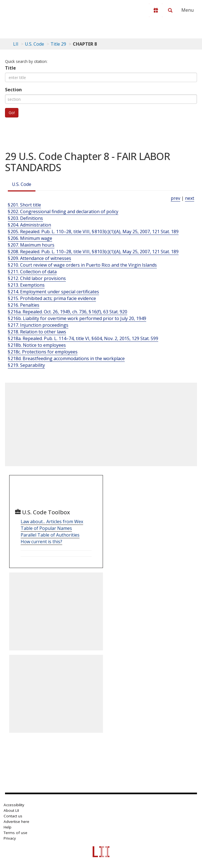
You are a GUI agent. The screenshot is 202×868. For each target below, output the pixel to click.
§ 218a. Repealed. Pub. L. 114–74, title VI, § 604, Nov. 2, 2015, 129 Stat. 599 (83, 338)
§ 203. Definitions (25, 218)
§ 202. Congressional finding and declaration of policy (63, 212)
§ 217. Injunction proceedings (38, 325)
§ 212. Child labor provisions (37, 278)
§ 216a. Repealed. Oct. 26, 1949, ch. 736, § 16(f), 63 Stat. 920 (68, 312)
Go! (12, 113)
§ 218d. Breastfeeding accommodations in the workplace (66, 358)
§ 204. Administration (29, 225)
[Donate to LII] (156, 10)
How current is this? (41, 542)
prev (175, 198)
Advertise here (16, 822)
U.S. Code (22, 184)
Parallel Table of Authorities (50, 535)
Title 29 (58, 44)
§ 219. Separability (26, 365)
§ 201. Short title (24, 205)
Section (13, 90)
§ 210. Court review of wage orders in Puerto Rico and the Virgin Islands (82, 265)
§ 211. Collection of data (32, 272)
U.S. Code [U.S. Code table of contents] (34, 44)
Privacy (10, 838)
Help (8, 827)
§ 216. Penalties (24, 305)
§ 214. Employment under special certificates (53, 292)
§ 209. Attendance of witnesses (39, 258)
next (190, 198)
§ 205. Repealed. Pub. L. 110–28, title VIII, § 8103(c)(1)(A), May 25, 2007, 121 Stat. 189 (93, 232)
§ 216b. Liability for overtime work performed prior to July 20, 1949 (77, 318)
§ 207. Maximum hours (31, 245)
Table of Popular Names (46, 528)
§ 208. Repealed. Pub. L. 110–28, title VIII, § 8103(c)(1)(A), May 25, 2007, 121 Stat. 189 (93, 252)
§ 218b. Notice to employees (37, 345)
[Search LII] (170, 10)
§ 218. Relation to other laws (37, 332)
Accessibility (14, 805)
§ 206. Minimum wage (30, 238)
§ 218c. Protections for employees (43, 352)
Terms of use (15, 833)
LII (16, 44)
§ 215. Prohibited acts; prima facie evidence (52, 298)
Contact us (13, 816)
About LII (11, 810)
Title (10, 68)
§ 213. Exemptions (26, 285)
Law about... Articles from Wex (52, 522)
